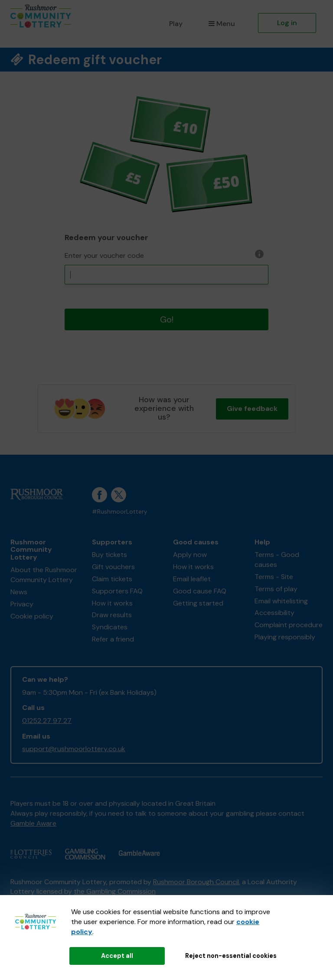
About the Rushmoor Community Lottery (44, 575)
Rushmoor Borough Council (196, 882)
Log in (287, 23)
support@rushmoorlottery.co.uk (74, 749)
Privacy (22, 604)
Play (176, 24)
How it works (112, 603)
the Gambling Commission (115, 891)
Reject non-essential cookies (231, 956)
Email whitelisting (281, 601)
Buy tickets (109, 555)
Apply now (190, 555)
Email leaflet (192, 579)
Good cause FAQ (200, 591)
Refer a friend (113, 639)
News (19, 592)
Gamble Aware (33, 823)
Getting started (198, 603)
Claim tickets (112, 579)
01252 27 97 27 (47, 721)
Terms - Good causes (277, 560)
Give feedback (252, 409)
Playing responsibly (285, 637)
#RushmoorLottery (120, 512)
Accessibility (274, 613)
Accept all (117, 956)
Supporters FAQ (117, 591)
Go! (167, 319)
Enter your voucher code (104, 256)
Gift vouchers (113, 567)
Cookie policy (32, 616)
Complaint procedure (289, 625)
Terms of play (276, 589)
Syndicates (110, 627)
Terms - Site (274, 577)
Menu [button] (222, 24)
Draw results (112, 615)
